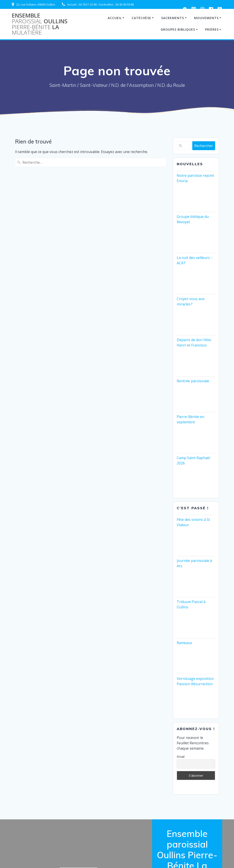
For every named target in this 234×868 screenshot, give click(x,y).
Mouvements (206, 18)
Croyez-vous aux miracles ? (191, 301)
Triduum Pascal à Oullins (191, 604)
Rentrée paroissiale (193, 381)
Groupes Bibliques (178, 29)
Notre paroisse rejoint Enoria (195, 178)
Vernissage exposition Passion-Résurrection (195, 681)
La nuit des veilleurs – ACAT (195, 260)
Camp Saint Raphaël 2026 (193, 460)
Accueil (115, 18)
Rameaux (184, 643)
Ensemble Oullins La (40, 24)
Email (181, 757)
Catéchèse (141, 18)
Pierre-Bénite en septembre (190, 419)
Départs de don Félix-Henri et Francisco (194, 342)
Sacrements (173, 18)
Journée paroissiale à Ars (194, 563)
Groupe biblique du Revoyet (193, 219)
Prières (212, 29)
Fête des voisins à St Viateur (193, 522)
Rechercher (204, 146)
